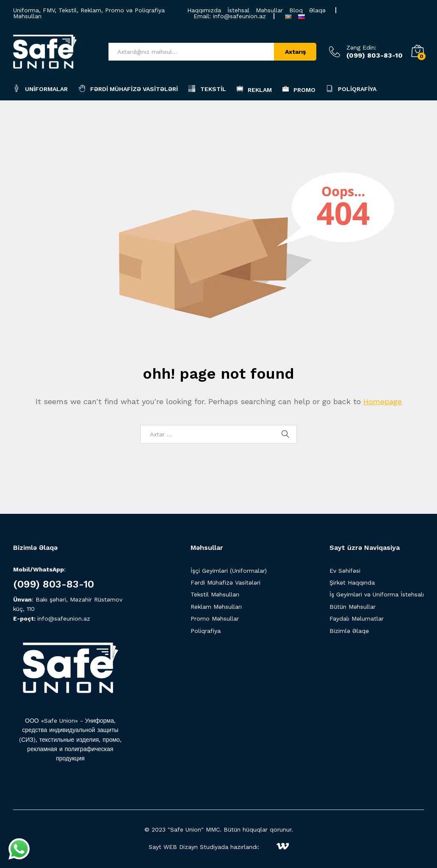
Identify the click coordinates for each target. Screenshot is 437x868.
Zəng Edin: (361, 47)
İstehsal (238, 10)
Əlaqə (317, 10)
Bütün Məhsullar (353, 607)
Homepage (383, 401)
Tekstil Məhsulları (215, 594)
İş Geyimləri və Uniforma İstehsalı (377, 594)
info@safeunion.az (239, 16)
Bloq (296, 10)
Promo (299, 89)
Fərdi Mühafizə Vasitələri (128, 88)
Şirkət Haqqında (352, 582)
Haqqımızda (204, 10)
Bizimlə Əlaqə (349, 631)
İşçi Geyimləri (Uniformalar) (229, 571)
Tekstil (207, 88)
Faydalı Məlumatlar (357, 618)
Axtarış (295, 52)
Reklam (254, 89)
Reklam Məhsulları (216, 607)
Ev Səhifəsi (345, 571)
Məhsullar (269, 10)
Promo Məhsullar (215, 618)
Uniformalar (40, 88)
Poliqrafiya (351, 88)
